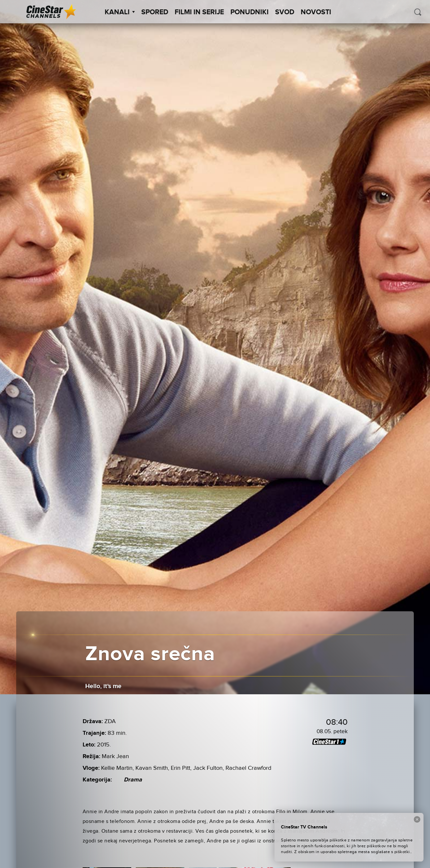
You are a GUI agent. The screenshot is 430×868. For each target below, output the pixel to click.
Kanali (120, 12)
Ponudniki (250, 12)
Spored (155, 12)
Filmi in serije (199, 12)
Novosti (316, 12)
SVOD (285, 12)
